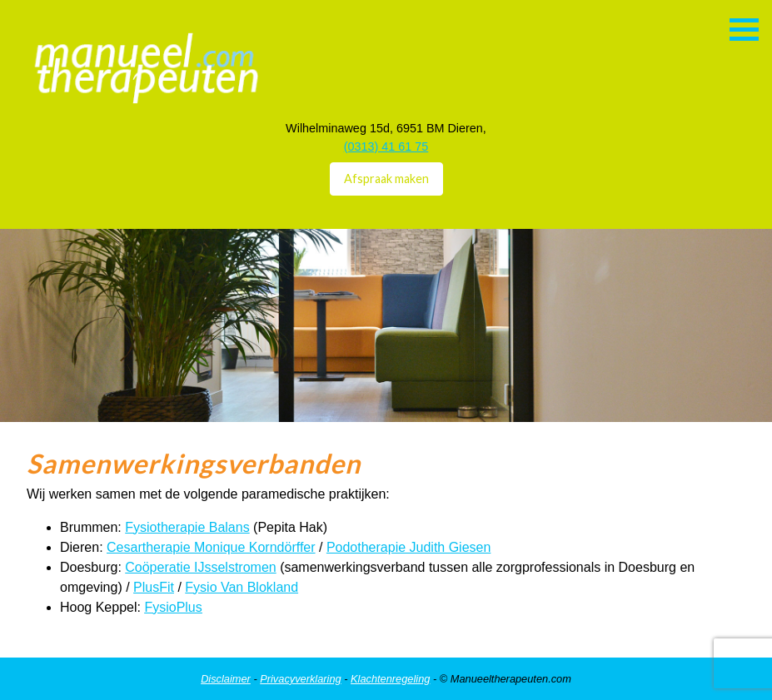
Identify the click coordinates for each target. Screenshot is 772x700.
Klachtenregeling (390, 679)
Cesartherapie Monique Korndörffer (211, 547)
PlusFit (154, 587)
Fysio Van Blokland (242, 587)
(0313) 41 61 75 (386, 146)
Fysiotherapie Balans (187, 527)
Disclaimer (226, 679)
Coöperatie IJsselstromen (200, 567)
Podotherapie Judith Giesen (408, 547)
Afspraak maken (386, 179)
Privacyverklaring (300, 679)
